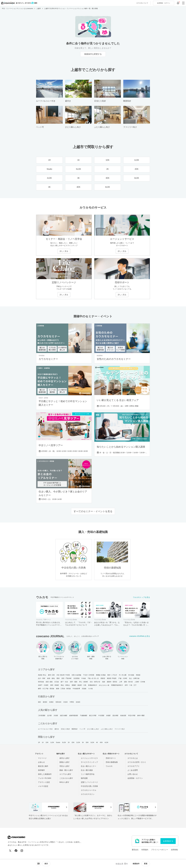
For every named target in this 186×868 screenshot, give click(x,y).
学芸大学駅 (132, 716)
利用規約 (145, 850)
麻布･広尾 (51, 675)
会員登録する (168, 841)
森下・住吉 (64, 682)
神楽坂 (138, 675)
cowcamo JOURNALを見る (140, 636)
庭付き (57, 729)
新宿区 (45, 702)
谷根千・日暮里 (43, 685)
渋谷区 (66, 702)
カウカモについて (142, 3)
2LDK (78, 742)
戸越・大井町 (123, 678)
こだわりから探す (66, 778)
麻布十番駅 (141, 716)
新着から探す (65, 762)
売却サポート (111, 758)
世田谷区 (58, 702)
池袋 (104, 682)
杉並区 (78, 702)
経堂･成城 (49, 682)
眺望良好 (75, 729)
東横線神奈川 (93, 685)
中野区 (72, 702)
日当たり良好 (65, 729)
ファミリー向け (120, 729)
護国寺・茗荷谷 (112, 682)
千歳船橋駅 (84, 716)
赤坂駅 (108, 716)
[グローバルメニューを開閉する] (183, 3)
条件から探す (65, 758)
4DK (101, 742)
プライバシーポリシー (160, 850)
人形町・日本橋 (140, 682)
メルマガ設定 (43, 786)
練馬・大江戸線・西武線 (46, 689)
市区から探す (65, 766)
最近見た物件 (43, 766)
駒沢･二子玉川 (112, 675)
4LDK (106, 742)
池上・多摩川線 (134, 678)
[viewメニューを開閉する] (46, 864)
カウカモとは (133, 758)
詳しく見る (64, 251)
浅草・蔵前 (74, 682)
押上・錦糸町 (84, 682)
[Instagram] (22, 851)
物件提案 (84, 778)
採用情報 (174, 850)
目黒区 (51, 702)
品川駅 (49, 716)
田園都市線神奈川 (117, 685)
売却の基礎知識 (112, 762)
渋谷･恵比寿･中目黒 (63, 675)
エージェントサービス (89, 758)
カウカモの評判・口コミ (137, 762)
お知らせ (41, 762)
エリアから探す (65, 774)
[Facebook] (16, 851)
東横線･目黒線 (101, 675)
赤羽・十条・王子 (131, 685)
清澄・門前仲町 (67, 678)
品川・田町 (42, 678)
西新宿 (103, 678)
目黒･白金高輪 (76, 675)
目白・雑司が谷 (95, 682)
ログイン (164, 3)
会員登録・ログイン (135, 778)
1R (39, 742)
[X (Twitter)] (10, 851)
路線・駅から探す (66, 770)
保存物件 (41, 770)
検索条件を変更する (93, 54)
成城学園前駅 (74, 716)
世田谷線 (41, 682)
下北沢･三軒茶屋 (89, 675)
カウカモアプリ (133, 766)
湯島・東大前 (128, 682)
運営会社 (135, 850)
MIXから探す (64, 782)
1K (43, 742)
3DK (87, 742)
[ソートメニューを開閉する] (39, 864)
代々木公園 (123, 675)
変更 (146, 864)
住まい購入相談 (87, 770)
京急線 (84, 689)
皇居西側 (76, 678)
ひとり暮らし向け (93, 729)
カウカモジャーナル (89, 790)
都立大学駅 (93, 716)
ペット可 (82, 729)
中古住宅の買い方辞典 (89, 786)
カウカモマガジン (88, 794)
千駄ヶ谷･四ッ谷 (93, 678)
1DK (47, 742)
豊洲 (58, 678)
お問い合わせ (133, 774)
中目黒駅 (101, 716)
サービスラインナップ (89, 762)
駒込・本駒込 (65, 685)
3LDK (92, 742)
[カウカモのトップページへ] (19, 3)
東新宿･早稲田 (112, 678)
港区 (39, 702)
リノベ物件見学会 (88, 774)
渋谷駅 (56, 716)
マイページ (42, 758)
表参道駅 (123, 716)
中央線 (84, 678)
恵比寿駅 (115, 716)
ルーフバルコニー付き (45, 729)
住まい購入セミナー (89, 766)
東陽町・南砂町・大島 (79, 685)
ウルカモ (109, 766)
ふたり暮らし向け (107, 729)
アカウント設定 (44, 782)
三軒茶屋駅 (42, 716)
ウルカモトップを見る (141, 597)
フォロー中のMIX (45, 778)
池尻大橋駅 (64, 716)
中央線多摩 (76, 689)
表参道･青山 (42, 675)
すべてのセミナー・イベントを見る (93, 511)
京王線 (57, 682)
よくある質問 (133, 770)
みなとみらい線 (104, 685)
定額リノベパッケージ (89, 782)
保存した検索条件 (45, 774)
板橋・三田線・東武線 (63, 689)
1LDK (52, 742)
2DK (73, 742)
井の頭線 (131, 675)
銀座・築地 (51, 678)
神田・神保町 (55, 685)
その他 (90, 689)
